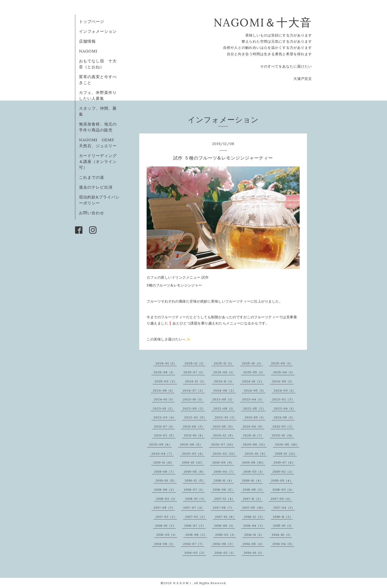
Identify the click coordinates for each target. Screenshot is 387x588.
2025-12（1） (195, 363)
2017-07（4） (194, 508)
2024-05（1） (255, 390)
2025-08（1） (164, 372)
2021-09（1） (255, 417)
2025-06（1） (224, 372)
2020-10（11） (283, 435)
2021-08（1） (284, 417)
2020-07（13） (223, 444)
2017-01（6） (225, 517)
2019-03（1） (254, 472)
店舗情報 (87, 41)
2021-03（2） (283, 426)
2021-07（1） (164, 426)
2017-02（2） (196, 517)
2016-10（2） (165, 526)
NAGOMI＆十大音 (263, 22)
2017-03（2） (166, 517)
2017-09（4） (281, 499)
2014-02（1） (225, 553)
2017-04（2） (284, 508)
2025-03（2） (166, 381)
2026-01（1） (166, 363)
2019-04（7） (224, 472)
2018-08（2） (165, 490)
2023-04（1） (253, 399)
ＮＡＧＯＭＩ (182, 583)
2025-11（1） (224, 363)
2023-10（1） (193, 399)
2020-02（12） (225, 454)
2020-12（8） (224, 435)
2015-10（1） (283, 526)
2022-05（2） (254, 408)
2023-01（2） (164, 408)
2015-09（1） (167, 535)
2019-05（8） (194, 472)
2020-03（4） (193, 454)
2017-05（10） (254, 508)
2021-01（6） (194, 435)
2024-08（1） (164, 390)
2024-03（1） (285, 390)
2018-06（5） (224, 490)
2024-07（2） (194, 390)
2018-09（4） (282, 480)
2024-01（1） (164, 399)
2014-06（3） (224, 544)
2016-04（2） (254, 526)
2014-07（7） (194, 544)
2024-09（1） (283, 381)
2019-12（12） (286, 454)
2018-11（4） (224, 480)
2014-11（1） (254, 535)
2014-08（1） (164, 544)
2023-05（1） (223, 399)
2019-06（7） (165, 472)
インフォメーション (98, 31)
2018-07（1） (194, 490)
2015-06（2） (196, 535)
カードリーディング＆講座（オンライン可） (98, 161)
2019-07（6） (284, 462)
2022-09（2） (194, 408)
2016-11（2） (283, 517)
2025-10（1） (252, 363)
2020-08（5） (191, 444)
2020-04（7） (163, 454)
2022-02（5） (195, 417)
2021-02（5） (165, 435)
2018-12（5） (195, 480)
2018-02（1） (166, 499)
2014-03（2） (195, 553)
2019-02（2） (283, 472)
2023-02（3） (283, 399)
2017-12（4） (224, 499)
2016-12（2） (254, 517)
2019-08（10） (254, 462)
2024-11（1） (224, 381)
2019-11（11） (164, 462)
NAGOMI (90, 51)
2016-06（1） (224, 526)
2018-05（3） (253, 490)
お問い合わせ (92, 213)
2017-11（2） (253, 499)
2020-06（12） (255, 444)
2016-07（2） (195, 526)
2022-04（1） (285, 408)
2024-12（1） (195, 381)
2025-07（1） (194, 372)
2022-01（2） (226, 417)
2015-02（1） (226, 535)
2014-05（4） (253, 544)
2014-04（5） (283, 544)
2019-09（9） (223, 462)
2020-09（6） (160, 444)
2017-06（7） (223, 508)
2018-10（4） (252, 480)
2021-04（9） (253, 426)
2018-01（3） (196, 499)
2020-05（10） (287, 444)
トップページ (92, 21)
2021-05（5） (224, 426)
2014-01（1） (254, 553)
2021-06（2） (194, 426)
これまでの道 (92, 177)
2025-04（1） (284, 372)
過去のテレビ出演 (96, 187)
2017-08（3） (164, 508)
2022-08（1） (224, 408)
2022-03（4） (165, 417)
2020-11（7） (253, 435)
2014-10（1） (282, 535)
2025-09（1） (282, 363)
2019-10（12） (193, 462)
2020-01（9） (256, 454)
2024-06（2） (224, 390)
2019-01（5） (166, 480)
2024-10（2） (253, 381)
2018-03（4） (283, 490)
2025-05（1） (254, 372)
